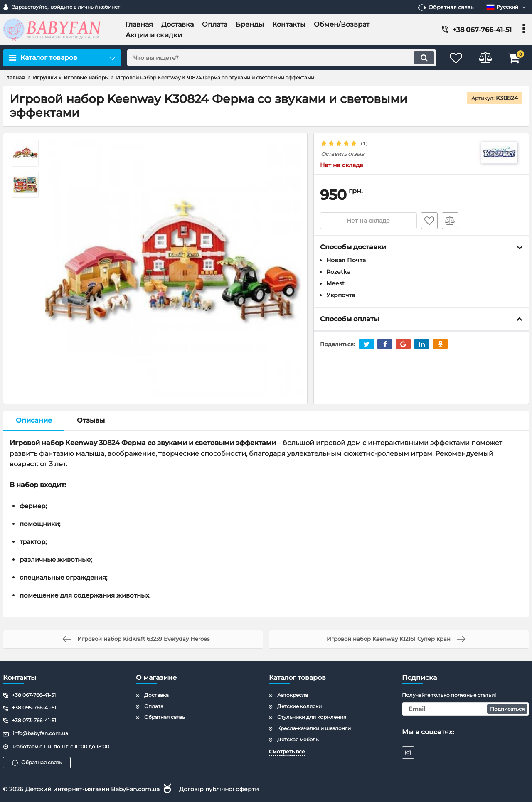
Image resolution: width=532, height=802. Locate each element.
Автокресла (293, 695)
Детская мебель (298, 739)
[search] (282, 58)
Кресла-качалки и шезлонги (314, 728)
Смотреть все (287, 752)
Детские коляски (299, 706)
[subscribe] (465, 709)
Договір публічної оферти (219, 789)
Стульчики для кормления (312, 717)
